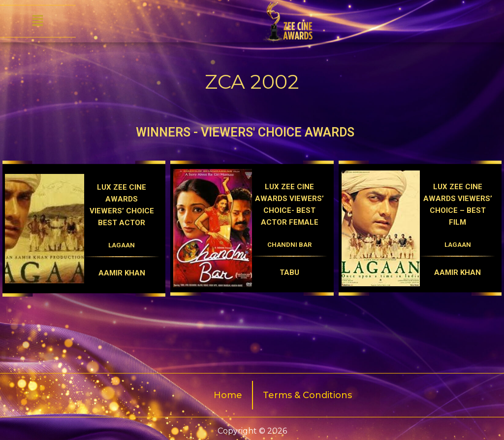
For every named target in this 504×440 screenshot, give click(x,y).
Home (228, 395)
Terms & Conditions (307, 395)
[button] (38, 21)
